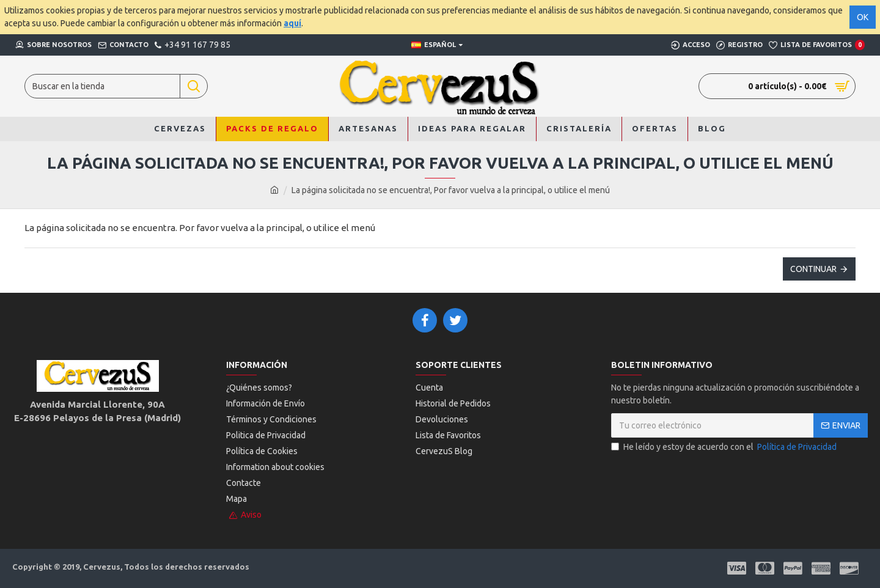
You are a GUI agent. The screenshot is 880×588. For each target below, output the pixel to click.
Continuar (813, 269)
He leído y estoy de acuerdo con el (725, 447)
